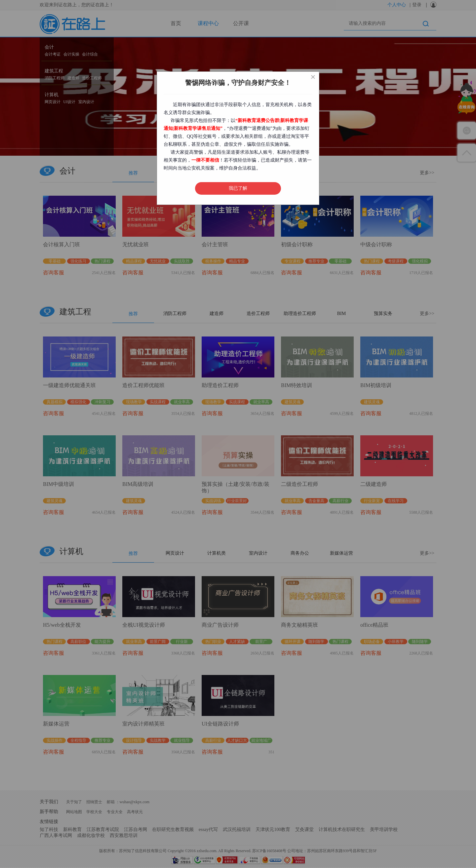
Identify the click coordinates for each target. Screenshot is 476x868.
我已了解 (238, 188)
